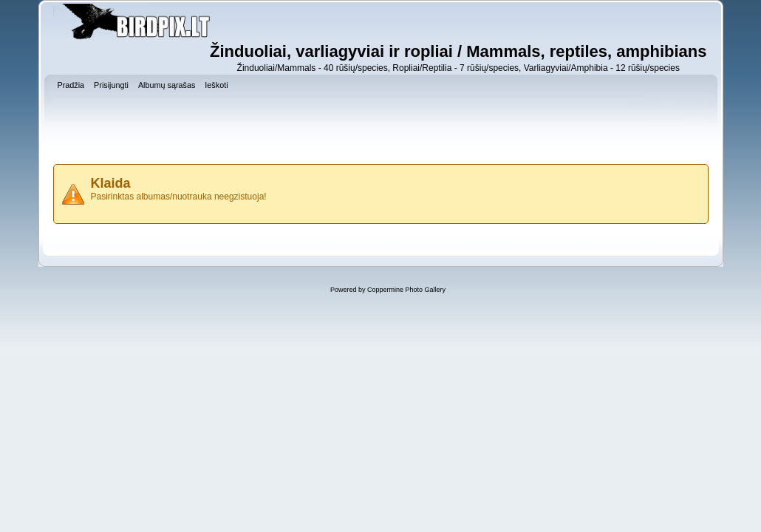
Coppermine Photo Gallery (406, 290)
